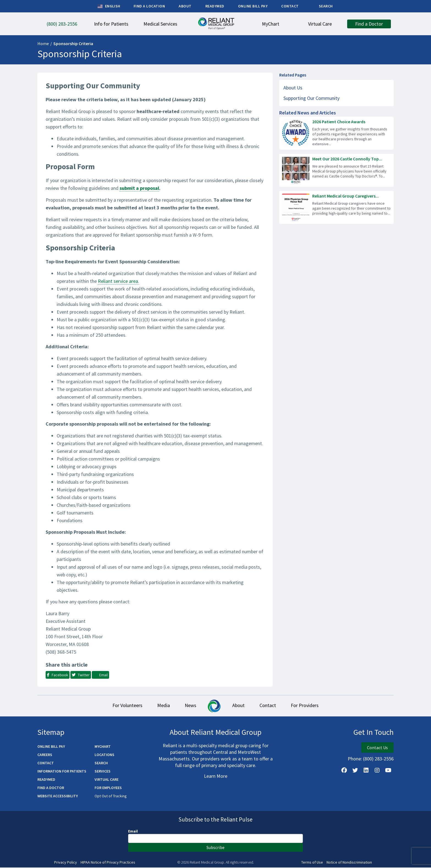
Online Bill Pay (51, 747)
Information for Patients (62, 772)
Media (161, 706)
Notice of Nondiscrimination (349, 863)
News (190, 706)
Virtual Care (107, 780)
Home (43, 43)
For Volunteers (123, 706)
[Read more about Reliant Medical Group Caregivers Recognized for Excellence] (336, 207)
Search (101, 763)
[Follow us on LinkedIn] (366, 771)
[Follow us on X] (355, 771)
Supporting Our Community (311, 98)
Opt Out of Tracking (111, 796)
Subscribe (215, 848)
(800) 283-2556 (378, 759)
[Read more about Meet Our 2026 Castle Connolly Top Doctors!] (336, 170)
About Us (293, 88)
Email (133, 832)
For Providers (309, 706)
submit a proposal (139, 188)
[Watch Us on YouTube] (388, 771)
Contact (270, 706)
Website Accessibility (58, 796)
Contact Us (377, 748)
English (109, 6)
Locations (104, 755)
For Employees (108, 788)
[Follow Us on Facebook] (344, 771)
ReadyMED (46, 780)
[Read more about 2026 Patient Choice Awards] (336, 133)
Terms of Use (312, 863)
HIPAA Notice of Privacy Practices (108, 863)
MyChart (103, 747)
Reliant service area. (118, 281)
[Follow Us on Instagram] (377, 771)
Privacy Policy (66, 863)
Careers (45, 755)
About (239, 706)
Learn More (216, 777)
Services (103, 772)
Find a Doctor (51, 788)
